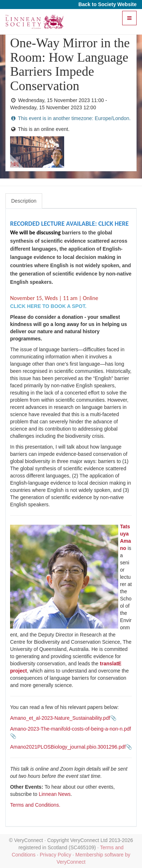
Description (24, 201)
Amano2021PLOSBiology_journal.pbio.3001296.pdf (68, 747)
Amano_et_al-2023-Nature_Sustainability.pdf (60, 718)
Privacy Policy (55, 855)
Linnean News (55, 794)
